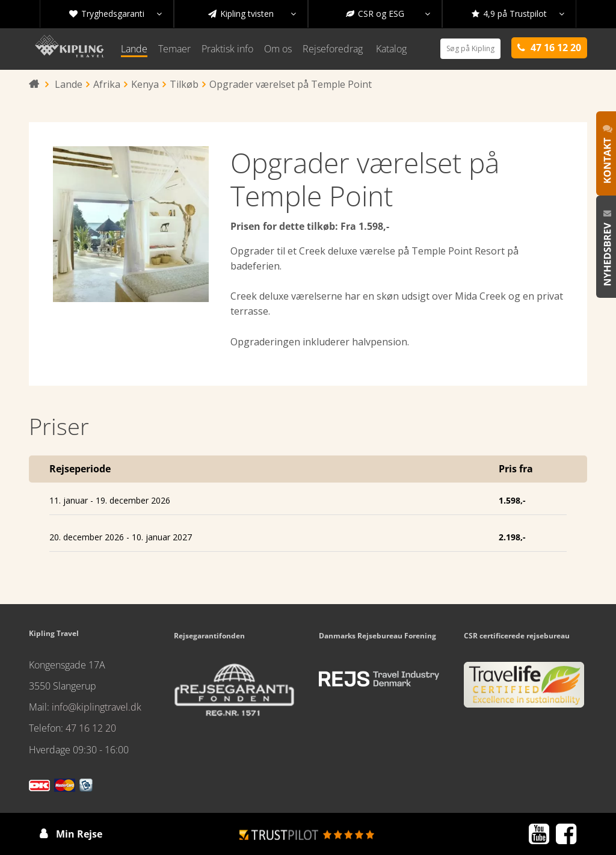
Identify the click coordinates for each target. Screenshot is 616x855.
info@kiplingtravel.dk (97, 707)
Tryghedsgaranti (115, 14)
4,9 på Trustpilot (518, 14)
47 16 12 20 (91, 728)
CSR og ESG (388, 14)
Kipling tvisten (252, 14)
